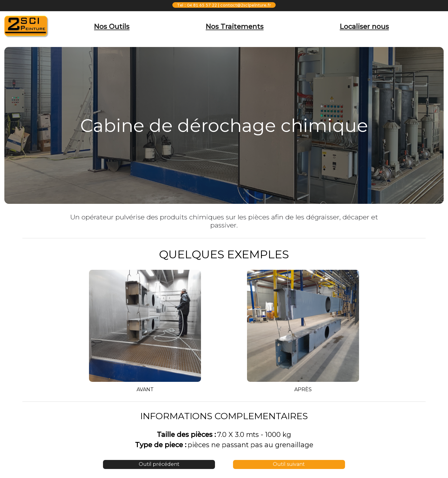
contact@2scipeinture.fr (246, 5)
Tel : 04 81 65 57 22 (197, 5)
